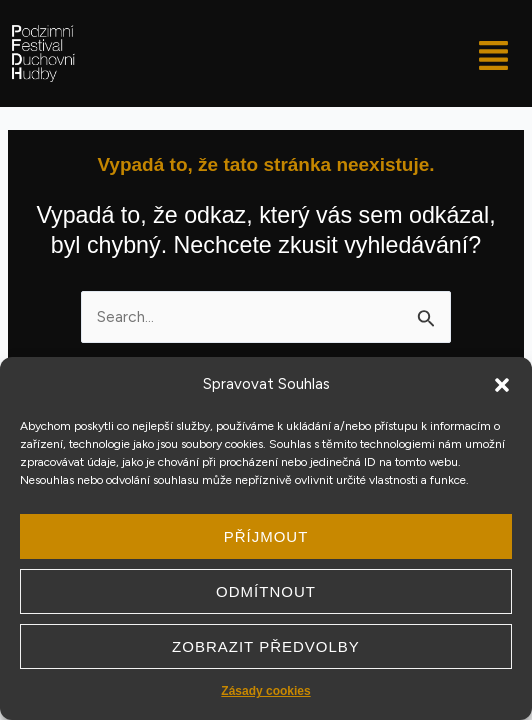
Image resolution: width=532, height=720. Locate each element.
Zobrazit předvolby (266, 646)
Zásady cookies (265, 691)
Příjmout (266, 536)
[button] (502, 385)
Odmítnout (266, 591)
